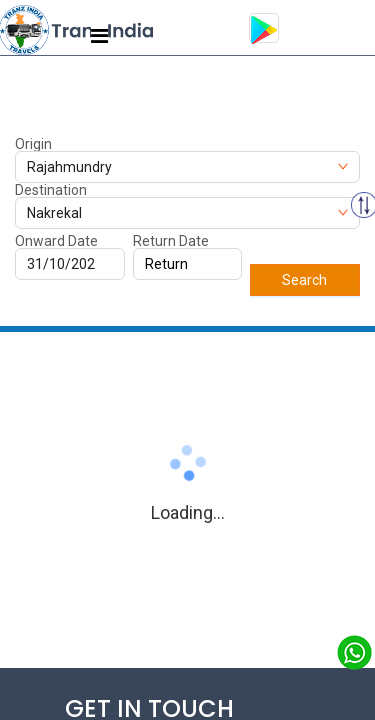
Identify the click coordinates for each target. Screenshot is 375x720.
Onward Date (56, 241)
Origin (33, 144)
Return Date (171, 241)
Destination (51, 190)
